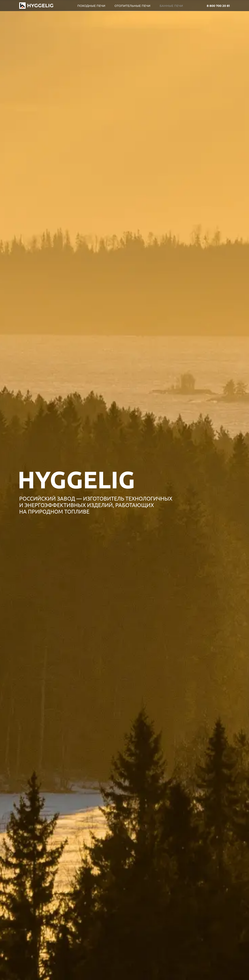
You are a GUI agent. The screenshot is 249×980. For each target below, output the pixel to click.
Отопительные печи (132, 6)
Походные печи (91, 6)
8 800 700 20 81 (218, 6)
